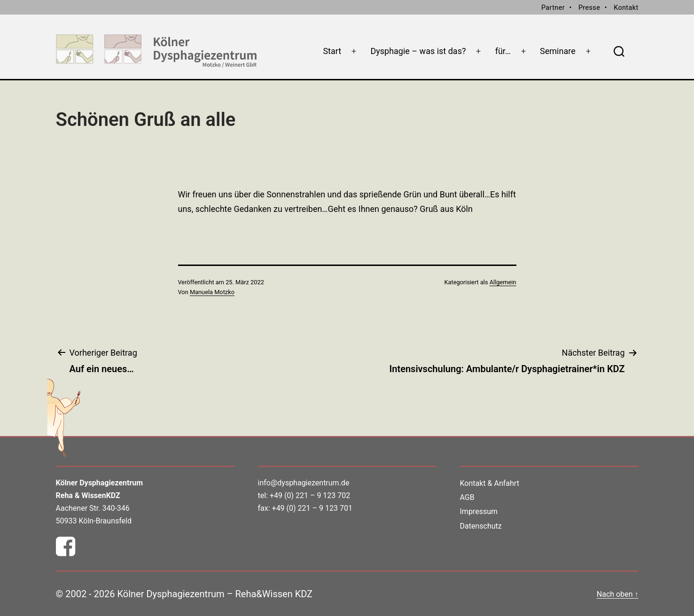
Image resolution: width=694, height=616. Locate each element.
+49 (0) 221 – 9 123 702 (310, 495)
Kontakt (626, 8)
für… (503, 51)
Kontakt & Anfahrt (490, 483)
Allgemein (503, 282)
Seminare (558, 51)
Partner (553, 8)
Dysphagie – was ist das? (418, 51)
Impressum (479, 511)
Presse (589, 8)
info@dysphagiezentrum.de (304, 483)
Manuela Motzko (212, 292)
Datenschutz (481, 526)
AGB (467, 497)
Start (332, 51)
